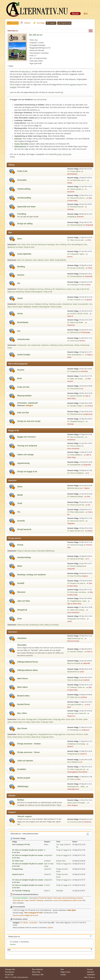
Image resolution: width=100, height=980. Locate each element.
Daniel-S (70, 747)
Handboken (91, 975)
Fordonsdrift (40, 551)
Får (19, 283)
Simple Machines (23, 977)
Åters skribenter (37, 969)
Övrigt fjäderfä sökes (45, 719)
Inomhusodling (24, 198)
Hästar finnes (36, 737)
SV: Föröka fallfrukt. (74, 171)
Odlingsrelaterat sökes (27, 670)
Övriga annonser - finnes (28, 752)
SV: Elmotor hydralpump (76, 566)
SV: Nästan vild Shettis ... (76, 322)
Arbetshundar (23, 339)
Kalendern (91, 972)
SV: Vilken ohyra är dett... (76, 240)
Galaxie (50, 928)
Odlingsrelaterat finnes (28, 662)
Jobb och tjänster (25, 761)
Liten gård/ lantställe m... (76, 705)
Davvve (70, 257)
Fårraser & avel (23, 289)
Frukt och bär (23, 387)
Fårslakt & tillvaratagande (34, 292)
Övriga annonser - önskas (29, 744)
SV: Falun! (71, 779)
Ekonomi (21, 592)
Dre (89, 505)
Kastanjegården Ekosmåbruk (77, 772)
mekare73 (83, 754)
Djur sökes (22, 713)
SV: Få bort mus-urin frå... (76, 505)
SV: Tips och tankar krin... (76, 437)
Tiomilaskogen (85, 332)
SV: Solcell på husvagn (76, 545)
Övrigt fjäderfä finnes (45, 734)
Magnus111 (71, 716)
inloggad (13, 87)
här (62, 92)
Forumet (90, 969)
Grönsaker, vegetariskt (27, 403)
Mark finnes (22, 678)
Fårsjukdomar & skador (63, 289)
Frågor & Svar (65, 972)
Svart (88, 497)
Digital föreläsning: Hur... (76, 638)
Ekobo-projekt (24, 778)
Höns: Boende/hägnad (75, 245)
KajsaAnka (71, 325)
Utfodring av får (49, 289)
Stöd (62, 969)
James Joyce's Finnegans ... (77, 803)
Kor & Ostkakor (73, 762)
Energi (20, 545)
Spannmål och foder (26, 207)
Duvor (46, 260)
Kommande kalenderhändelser (24, 894)
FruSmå (47, 885)
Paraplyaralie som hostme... (77, 619)
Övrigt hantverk (24, 529)
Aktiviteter (22, 638)
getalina (89, 300)
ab (81, 762)
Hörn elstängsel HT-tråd (76, 285)
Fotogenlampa (73, 754)
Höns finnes (21, 734)
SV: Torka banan (73, 389)
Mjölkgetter (27, 307)
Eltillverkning (50, 551)
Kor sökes (27, 722)
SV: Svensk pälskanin (75, 276)
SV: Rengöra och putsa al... (77, 583)
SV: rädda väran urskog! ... (77, 610)
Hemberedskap (24, 557)
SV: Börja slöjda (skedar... (76, 512)
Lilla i (79, 779)
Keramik (21, 521)
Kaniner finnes (18, 737)
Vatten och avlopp (25, 455)
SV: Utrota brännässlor (75, 225)
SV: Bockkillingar (73, 730)
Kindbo (70, 183)
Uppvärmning (23, 463)
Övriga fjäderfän (60, 260)
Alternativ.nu (26, 71)
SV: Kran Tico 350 (74, 576)
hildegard (29, 406)
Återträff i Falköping (36, 900)
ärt (82, 389)
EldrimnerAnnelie (73, 641)
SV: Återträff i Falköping (21, 891)
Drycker (21, 370)
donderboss (71, 440)
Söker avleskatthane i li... (76, 355)
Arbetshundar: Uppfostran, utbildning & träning (47, 345)
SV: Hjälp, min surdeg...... (76, 379)
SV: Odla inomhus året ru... (77, 198)
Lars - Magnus (85, 488)
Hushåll (21, 583)
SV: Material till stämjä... (76, 497)
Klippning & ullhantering (16, 292)
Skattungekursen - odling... (77, 787)
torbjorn (90, 531)
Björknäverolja (72, 488)
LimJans (90, 406)
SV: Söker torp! (73, 697)
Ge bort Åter (9, 975)
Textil (20, 503)
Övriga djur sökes (47, 722)
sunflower (84, 697)
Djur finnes (22, 728)
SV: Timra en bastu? (74, 446)
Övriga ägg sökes (59, 719)
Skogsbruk (22, 610)
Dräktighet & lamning (36, 289)
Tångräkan (71, 524)
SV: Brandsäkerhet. (74, 465)
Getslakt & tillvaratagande (41, 307)
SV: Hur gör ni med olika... (76, 268)
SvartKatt (86, 680)
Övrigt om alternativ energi (26, 551)
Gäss (35, 260)
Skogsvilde (89, 225)
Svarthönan (87, 822)
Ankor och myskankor (25, 260)
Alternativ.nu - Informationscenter (24, 834)
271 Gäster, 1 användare (25, 923)
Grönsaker (22, 180)
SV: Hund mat (72, 341)
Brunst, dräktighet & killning (38, 304)
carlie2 (70, 621)
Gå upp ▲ (92, 977)
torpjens (85, 576)
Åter (86, 14)
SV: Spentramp (73, 332)
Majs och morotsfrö (74, 663)
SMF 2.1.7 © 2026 (11, 977)
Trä (19, 512)
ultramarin (80, 217)
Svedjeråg (71, 217)
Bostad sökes (23, 696)
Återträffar (22, 645)
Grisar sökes (70, 719)
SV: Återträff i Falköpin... (76, 652)
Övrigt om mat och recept (29, 421)
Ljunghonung (88, 414)
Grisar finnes (71, 734)
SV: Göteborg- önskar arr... (77, 687)
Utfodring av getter (55, 304)
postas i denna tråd (64, 154)
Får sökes (79, 719)
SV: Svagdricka (73, 371)
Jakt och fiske (24, 601)
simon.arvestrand (73, 449)
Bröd (19, 378)
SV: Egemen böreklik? (75, 396)
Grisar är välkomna (74, 680)
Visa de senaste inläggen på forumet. (26, 915)
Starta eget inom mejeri (21, 900)
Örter (20, 619)
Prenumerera (10, 972)
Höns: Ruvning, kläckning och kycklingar (41, 245)
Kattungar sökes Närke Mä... (77, 713)
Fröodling (22, 214)
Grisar (20, 314)
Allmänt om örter (23, 625)
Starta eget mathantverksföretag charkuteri (68, 898)
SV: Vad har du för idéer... (76, 559)
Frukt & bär (22, 171)
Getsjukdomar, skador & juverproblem (75, 304)
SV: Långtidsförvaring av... (76, 421)
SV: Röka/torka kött (74, 414)
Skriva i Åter (36, 972)
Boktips (21, 800)
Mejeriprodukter (24, 396)
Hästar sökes (36, 722)
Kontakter (22, 769)
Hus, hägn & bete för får (81, 289)
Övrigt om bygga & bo (27, 471)
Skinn (20, 487)
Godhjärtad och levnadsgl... (77, 744)
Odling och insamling (51, 625)
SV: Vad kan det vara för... (76, 521)
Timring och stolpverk (27, 446)
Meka (20, 566)
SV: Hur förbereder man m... (77, 180)
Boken (89, 285)
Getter (20, 298)
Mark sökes (22, 687)
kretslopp (71, 209)
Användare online (19, 919)
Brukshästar (23, 322)
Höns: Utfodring (61, 245)
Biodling (21, 267)
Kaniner (21, 275)
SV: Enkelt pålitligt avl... (75, 455)
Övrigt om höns (29, 247)
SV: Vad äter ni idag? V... (76, 406)
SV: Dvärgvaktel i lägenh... (76, 254)
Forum (75, 14)
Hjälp (86, 977)
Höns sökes (21, 719)
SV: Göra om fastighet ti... (76, 473)
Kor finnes (27, 737)
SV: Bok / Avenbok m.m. (76, 300)
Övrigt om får (48, 292)
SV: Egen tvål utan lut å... (76, 531)
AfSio (89, 240)
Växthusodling (24, 189)
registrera (73, 85)
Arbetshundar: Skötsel (72, 345)
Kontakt (63, 975)
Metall (20, 495)
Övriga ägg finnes (59, 734)
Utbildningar (23, 786)
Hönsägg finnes (32, 734)
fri (88, 473)
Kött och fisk (23, 413)
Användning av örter (36, 625)
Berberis (82, 341)
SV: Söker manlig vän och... (77, 769)
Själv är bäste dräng (74, 604)
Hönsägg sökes (32, 719)
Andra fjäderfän (24, 254)
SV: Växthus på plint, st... (76, 189)
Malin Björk (72, 910)
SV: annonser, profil (74, 822)
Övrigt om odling (25, 224)
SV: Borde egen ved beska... (77, 592)
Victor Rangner (73, 805)
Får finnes (79, 734)
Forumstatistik (18, 907)
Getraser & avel (23, 304)
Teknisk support (24, 816)
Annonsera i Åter (38, 975)
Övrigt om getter (56, 307)
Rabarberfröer (72, 672)
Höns (20, 239)
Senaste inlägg (18, 838)
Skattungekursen (73, 789)
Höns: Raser (21, 245)
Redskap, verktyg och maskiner (32, 575)
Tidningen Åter (10, 969)
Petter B (70, 316)
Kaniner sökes (17, 722)
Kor (19, 331)
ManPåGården (72, 174)
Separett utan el (18, 874)
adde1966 (87, 663)
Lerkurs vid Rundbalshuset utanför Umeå (63, 900)
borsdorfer (71, 192)
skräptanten (85, 730)
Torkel (90, 268)
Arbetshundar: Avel (24, 345)
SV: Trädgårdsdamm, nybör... (77, 601)
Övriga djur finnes (47, 737)
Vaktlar (52, 260)
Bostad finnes (24, 704)
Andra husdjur (24, 355)
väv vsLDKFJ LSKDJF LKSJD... (78, 314)
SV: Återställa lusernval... (76, 207)
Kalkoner (41, 260)
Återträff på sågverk (41, 898)
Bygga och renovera (26, 437)
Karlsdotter (84, 371)
